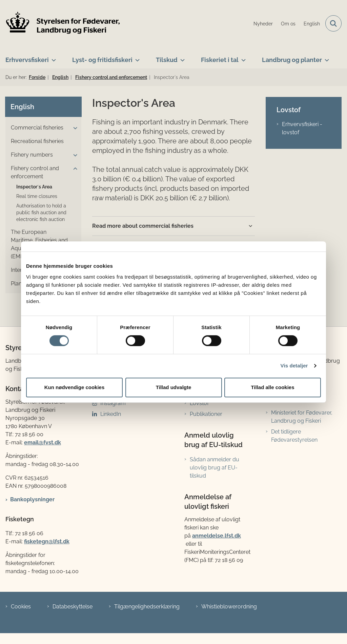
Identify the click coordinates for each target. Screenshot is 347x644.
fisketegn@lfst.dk (47, 541)
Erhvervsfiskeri (27, 60)
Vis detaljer (294, 366)
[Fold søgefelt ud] (333, 23)
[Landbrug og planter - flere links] (325, 57)
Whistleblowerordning (229, 607)
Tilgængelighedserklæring (147, 607)
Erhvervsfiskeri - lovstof (302, 128)
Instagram (113, 403)
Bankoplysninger (32, 499)
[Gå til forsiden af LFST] (60, 24)
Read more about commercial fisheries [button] (143, 226)
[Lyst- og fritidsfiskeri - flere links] (136, 57)
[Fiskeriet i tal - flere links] (242, 57)
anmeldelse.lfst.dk (217, 536)
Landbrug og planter (292, 60)
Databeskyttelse (73, 607)
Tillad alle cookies (272, 387)
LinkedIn (111, 414)
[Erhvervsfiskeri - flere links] (52, 57)
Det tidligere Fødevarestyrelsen (294, 436)
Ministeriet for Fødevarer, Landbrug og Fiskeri (302, 417)
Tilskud (167, 60)
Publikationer (206, 414)
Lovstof (199, 403)
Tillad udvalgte (174, 387)
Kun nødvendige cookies (75, 387)
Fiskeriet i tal (220, 60)
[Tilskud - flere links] (181, 57)
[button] (74, 128)
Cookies (21, 607)
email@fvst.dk (43, 442)
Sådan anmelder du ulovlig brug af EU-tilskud (215, 468)
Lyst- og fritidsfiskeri (102, 60)
